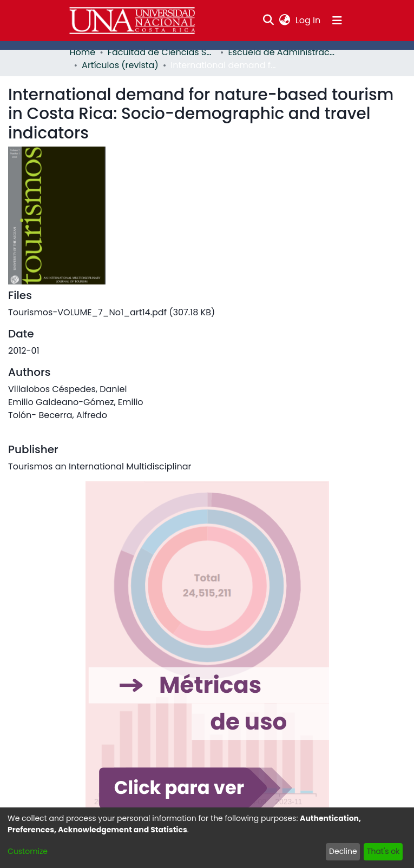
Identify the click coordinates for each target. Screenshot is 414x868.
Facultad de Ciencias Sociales (162, 52)
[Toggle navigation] (337, 21)
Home (83, 52)
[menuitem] (284, 21)
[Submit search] (268, 21)
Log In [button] (308, 20)
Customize (28, 851)
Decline (343, 851)
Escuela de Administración (282, 52)
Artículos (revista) (120, 65)
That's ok (383, 851)
